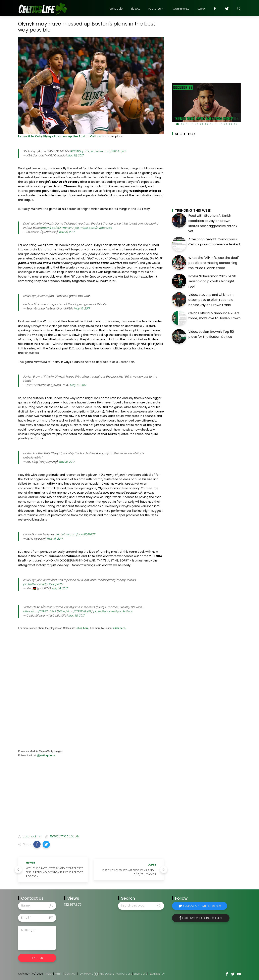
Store (201, 9)
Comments (181, 9)
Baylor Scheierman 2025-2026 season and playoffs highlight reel (212, 281)
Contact (71, 974)
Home (49, 974)
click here (83, 628)
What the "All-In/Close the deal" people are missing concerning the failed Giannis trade (214, 263)
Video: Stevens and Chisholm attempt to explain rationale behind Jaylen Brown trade (211, 300)
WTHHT (59, 974)
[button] (37, 844)
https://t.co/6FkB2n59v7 (39, 611)
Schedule (116, 9)
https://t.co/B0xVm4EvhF (57, 228)
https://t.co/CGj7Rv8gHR (74, 611)
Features (157, 9)
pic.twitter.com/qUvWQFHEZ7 (75, 534)
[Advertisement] (91, 800)
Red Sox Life (107, 974)
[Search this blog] (141, 906)
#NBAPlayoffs (80, 151)
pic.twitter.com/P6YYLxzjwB (108, 151)
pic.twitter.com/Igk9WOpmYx (43, 584)
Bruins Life (140, 974)
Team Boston (157, 974)
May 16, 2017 (75, 155)
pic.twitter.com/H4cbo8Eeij (93, 228)
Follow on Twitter (202, 906)
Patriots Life (124, 974)
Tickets (136, 9)
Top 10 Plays (86, 974)
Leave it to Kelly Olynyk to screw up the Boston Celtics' (60, 136)
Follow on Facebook (203, 918)
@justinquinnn (46, 755)
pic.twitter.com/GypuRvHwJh (113, 611)
